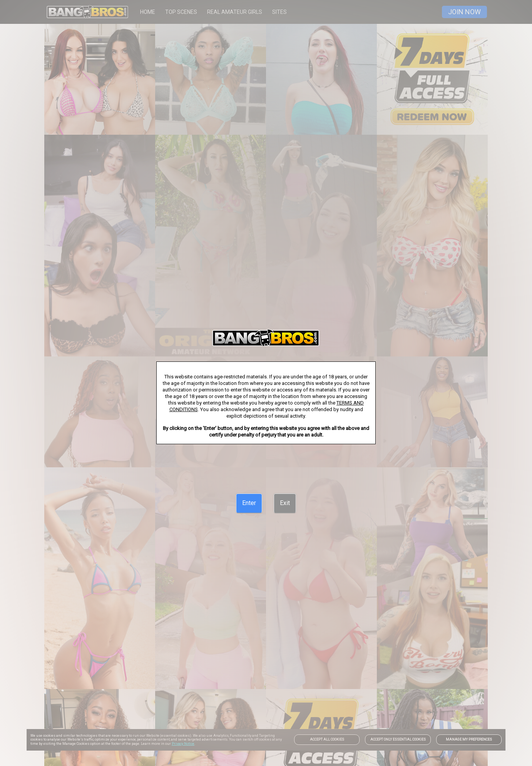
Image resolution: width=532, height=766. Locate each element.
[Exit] (285, 503)
